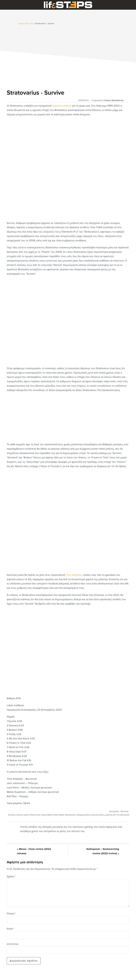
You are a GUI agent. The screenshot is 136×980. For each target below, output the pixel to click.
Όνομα (11, 913)
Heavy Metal (47, 815)
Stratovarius (70, 815)
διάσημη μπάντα (83, 815)
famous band (22, 815)
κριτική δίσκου (98, 815)
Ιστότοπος (13, 944)
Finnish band (35, 815)
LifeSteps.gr (68, 5)
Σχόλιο (11, 876)
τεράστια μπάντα (62, 106)
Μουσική (124, 811)
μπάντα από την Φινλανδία (117, 815)
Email (10, 929)
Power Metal (58, 815)
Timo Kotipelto (74, 575)
